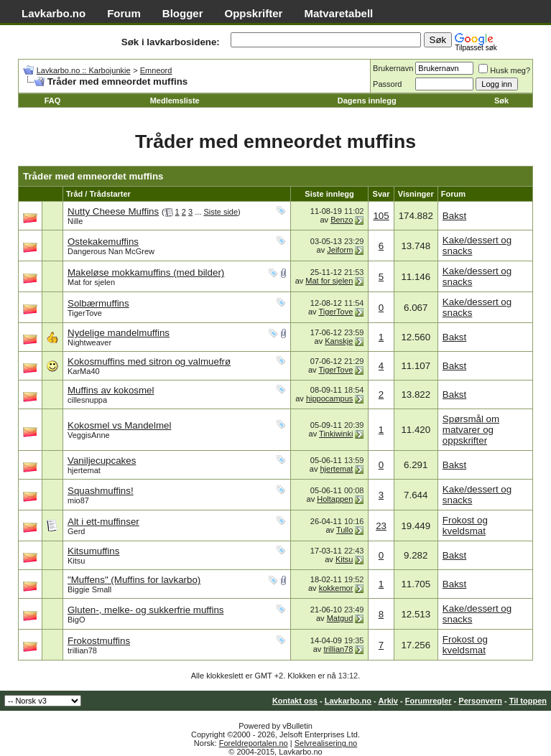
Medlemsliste (175, 101)
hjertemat (84, 470)
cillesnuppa (87, 400)
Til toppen (528, 701)
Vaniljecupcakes (102, 461)
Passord (387, 84)
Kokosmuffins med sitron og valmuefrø (149, 361)
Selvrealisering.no (326, 743)
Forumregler (429, 701)
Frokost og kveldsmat (465, 526)
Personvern (480, 701)
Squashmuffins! (101, 491)
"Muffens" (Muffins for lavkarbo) (134, 580)
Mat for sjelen (91, 282)
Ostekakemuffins (103, 242)
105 (381, 216)
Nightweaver (89, 342)
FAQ (53, 101)
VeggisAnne (89, 435)
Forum (124, 13)
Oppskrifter (254, 13)
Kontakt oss (295, 701)
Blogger (183, 13)
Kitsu (76, 561)
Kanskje (339, 341)
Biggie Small (89, 589)
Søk (501, 101)
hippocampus (329, 398)
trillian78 (82, 650)
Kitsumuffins (93, 551)
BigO (76, 620)
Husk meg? (504, 70)
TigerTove (85, 313)
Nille (75, 221)
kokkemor (336, 588)
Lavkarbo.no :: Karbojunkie (84, 70)
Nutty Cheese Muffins (113, 211)
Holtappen (335, 499)
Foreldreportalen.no (254, 743)
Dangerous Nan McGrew (111, 251)
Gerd (76, 531)
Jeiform (340, 250)
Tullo (344, 530)
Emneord (156, 70)
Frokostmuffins (99, 641)
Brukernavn (393, 68)
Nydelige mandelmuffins (119, 333)
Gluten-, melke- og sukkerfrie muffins (146, 610)
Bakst (454, 216)
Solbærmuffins (98, 303)
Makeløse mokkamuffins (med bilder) (146, 272)
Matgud (340, 618)
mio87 (78, 500)
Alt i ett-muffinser (103, 522)
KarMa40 (84, 371)
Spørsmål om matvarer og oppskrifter (471, 430)
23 (381, 526)
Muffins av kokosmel (111, 390)
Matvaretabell (338, 13)
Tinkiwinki (336, 434)
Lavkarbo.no (54, 13)
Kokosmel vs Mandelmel (119, 425)
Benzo (342, 220)
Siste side (221, 212)
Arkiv (388, 701)
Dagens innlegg (367, 101)
